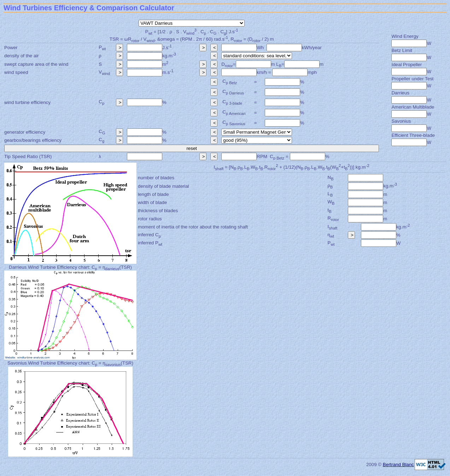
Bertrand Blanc (398, 465)
